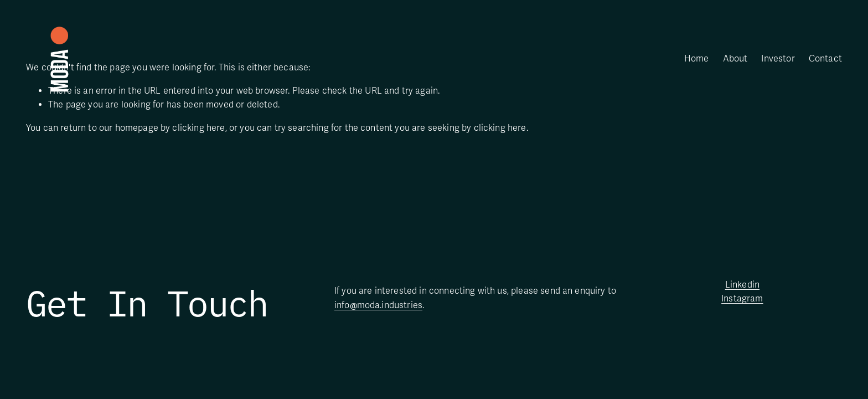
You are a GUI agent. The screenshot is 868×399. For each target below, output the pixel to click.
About (735, 59)
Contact (825, 59)
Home (697, 59)
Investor (778, 59)
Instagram (742, 299)
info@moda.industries (378, 305)
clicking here (198, 128)
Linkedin (742, 285)
